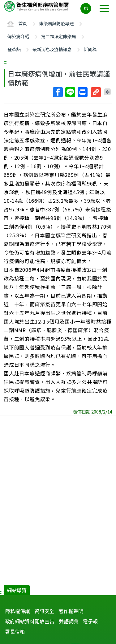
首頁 (23, 23)
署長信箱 (15, 631)
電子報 (90, 621)
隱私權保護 (18, 611)
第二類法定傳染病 (58, 36)
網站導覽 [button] (17, 590)
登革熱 (14, 49)
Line (70, 92)
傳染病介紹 (18, 36)
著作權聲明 (71, 611)
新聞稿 (90, 49)
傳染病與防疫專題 (56, 23)
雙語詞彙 (69, 621)
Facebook (58, 92)
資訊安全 (44, 611)
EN (86, 8)
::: (6, 62)
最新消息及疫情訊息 (52, 49)
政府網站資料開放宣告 (30, 621)
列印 (82, 92)
